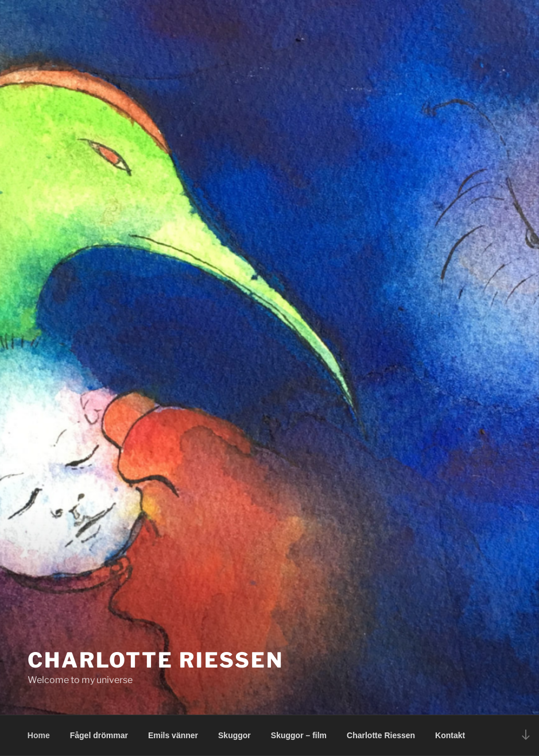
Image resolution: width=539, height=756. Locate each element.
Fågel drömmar (99, 735)
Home (39, 735)
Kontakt (450, 735)
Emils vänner (173, 735)
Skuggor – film (299, 735)
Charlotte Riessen (156, 660)
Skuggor (234, 735)
